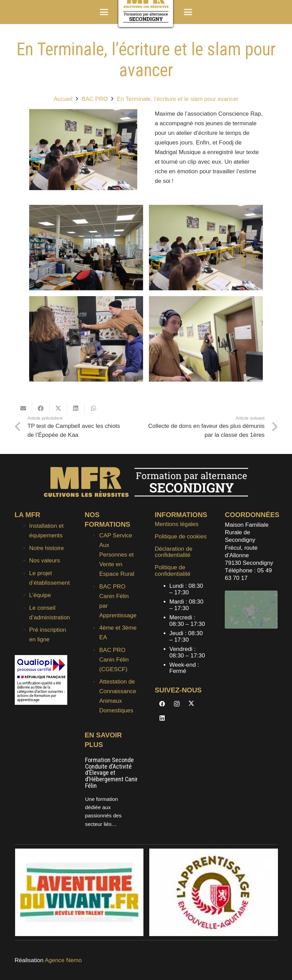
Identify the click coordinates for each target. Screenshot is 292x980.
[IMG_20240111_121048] (86, 248)
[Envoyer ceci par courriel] (24, 408)
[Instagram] (177, 704)
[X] (191, 704)
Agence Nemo (63, 960)
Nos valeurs (45, 561)
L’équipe (40, 595)
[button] (104, 12)
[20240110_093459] (206, 339)
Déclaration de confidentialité (174, 552)
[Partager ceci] (41, 408)
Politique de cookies (181, 536)
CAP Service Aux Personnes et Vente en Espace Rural (117, 555)
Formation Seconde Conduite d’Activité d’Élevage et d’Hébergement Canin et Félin (115, 773)
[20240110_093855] (206, 248)
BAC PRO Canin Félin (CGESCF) (114, 660)
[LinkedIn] (162, 718)
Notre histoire (46, 548)
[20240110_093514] (86, 339)
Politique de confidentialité (173, 571)
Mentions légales (177, 524)
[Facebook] (162, 704)
